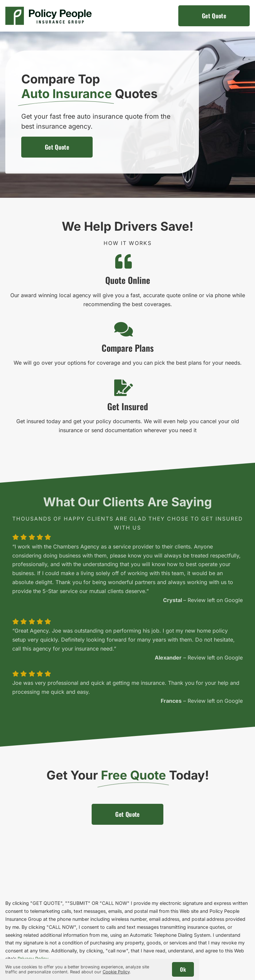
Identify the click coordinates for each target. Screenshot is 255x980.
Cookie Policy (116, 972)
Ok (183, 969)
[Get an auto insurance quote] (214, 16)
